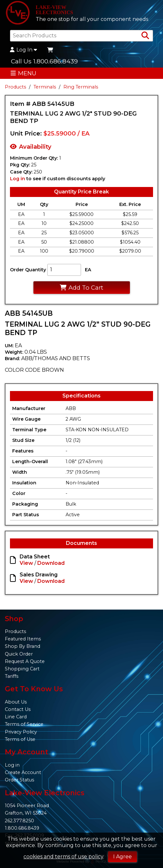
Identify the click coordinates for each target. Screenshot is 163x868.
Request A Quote (25, 661)
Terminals (45, 87)
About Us (16, 702)
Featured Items (23, 639)
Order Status (19, 780)
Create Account (23, 772)
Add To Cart (81, 288)
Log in (18, 179)
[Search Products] (145, 36)
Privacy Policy (21, 732)
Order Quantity (28, 270)
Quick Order (19, 654)
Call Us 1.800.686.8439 (44, 61)
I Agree (122, 857)
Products (15, 87)
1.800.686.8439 (22, 828)
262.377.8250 (19, 821)
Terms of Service (24, 724)
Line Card (16, 717)
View (26, 563)
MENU (23, 73)
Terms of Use (20, 739)
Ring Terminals (81, 87)
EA (88, 270)
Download (51, 563)
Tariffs (12, 676)
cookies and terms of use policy (63, 857)
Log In (23, 50)
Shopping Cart (22, 669)
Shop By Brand (23, 646)
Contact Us (18, 709)
